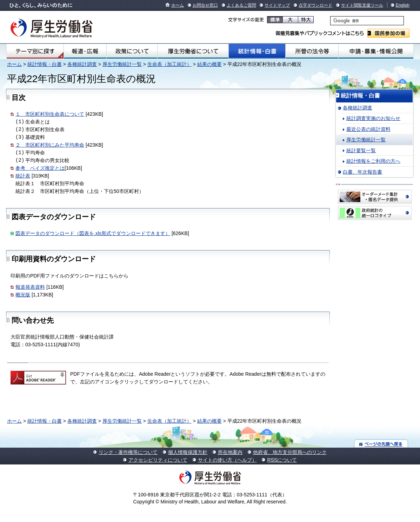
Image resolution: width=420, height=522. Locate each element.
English (403, 5)
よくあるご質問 (241, 5)
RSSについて (282, 460)
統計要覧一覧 (361, 150)
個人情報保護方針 (188, 452)
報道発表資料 (30, 287)
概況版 (23, 295)
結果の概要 (209, 64)
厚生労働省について (193, 51)
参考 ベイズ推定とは (40, 168)
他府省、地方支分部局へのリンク (290, 452)
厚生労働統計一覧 (122, 64)
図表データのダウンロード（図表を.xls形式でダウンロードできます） (93, 233)
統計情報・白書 (257, 51)
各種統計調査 (82, 64)
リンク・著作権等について (128, 452)
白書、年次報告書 (362, 172)
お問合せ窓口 (205, 5)
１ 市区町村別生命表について (50, 114)
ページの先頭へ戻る (381, 444)
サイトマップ (277, 5)
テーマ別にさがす (35, 51)
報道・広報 (85, 51)
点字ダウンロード (315, 5)
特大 (306, 20)
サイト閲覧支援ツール (362, 5)
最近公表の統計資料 (368, 129)
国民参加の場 (388, 33)
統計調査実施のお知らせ (373, 118)
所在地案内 (230, 452)
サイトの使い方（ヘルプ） (227, 460)
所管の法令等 (312, 51)
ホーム (178, 5)
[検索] (367, 21)
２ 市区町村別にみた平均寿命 (50, 145)
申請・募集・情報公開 (376, 51)
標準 (275, 20)
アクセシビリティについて (158, 460)
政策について (132, 51)
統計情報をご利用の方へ (373, 161)
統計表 (23, 176)
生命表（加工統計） (169, 64)
